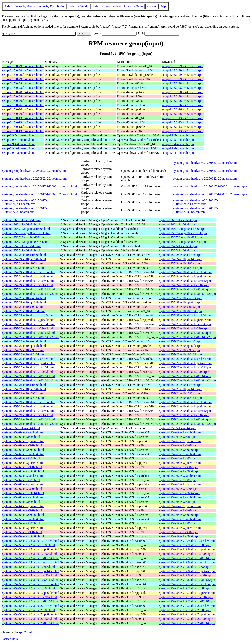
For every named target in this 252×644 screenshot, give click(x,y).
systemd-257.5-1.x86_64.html (21, 250)
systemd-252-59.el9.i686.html (21, 523)
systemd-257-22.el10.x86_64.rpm (181, 354)
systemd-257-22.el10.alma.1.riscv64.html (28, 367)
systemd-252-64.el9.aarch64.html (23, 497)
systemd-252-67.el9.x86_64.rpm (180, 493)
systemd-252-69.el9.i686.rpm (178, 437)
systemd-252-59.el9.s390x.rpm (179, 532)
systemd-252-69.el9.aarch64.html (23, 432)
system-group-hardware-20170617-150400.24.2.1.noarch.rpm (195, 202)
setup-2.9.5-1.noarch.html (18, 135)
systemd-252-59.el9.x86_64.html (23, 536)
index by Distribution (52, 6)
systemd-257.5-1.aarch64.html (21, 246)
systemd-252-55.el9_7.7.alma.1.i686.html (29, 588)
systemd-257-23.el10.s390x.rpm (180, 307)
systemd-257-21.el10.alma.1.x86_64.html (28, 419)
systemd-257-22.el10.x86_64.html (24, 354)
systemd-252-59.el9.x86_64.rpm (180, 536)
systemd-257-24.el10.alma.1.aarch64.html (29, 272)
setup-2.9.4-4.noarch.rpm (178, 144)
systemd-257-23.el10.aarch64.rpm (181, 298)
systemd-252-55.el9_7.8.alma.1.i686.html (29, 567)
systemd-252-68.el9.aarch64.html (23, 454)
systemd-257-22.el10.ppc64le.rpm (181, 346)
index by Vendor (79, 6)
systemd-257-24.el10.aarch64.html (24, 255)
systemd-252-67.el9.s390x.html (22, 489)
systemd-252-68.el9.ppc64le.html (23, 463)
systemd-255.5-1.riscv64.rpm (178, 428)
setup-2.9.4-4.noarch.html (18, 144)
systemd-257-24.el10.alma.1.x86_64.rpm (185, 289)
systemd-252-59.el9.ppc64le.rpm (180, 528)
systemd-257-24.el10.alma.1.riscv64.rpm (185, 281)
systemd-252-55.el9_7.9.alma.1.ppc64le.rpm (187, 549)
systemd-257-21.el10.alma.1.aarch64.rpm (185, 402)
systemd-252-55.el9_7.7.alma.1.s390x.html (29, 597)
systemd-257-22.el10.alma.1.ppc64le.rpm (185, 363)
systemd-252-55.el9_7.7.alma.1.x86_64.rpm (187, 601)
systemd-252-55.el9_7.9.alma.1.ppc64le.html (31, 549)
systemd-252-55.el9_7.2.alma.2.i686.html (29, 610)
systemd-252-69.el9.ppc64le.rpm (180, 441)
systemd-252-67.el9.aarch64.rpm (180, 476)
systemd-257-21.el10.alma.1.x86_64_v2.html (31, 424)
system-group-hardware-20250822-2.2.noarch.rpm (205, 163)
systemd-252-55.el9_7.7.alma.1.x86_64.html (30, 601)
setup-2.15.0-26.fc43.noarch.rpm (183, 101)
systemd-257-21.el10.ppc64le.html (24, 389)
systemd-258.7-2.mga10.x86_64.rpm (183, 242)
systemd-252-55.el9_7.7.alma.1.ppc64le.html (31, 593)
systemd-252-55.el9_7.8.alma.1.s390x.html (29, 575)
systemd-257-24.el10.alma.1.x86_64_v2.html (31, 294)
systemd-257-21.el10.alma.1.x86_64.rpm (185, 419)
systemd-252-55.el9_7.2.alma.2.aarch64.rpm (187, 606)
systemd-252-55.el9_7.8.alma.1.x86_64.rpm (187, 580)
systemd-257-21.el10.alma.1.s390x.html (27, 415)
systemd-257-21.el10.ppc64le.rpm (181, 389)
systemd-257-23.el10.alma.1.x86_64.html (28, 333)
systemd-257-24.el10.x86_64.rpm (181, 268)
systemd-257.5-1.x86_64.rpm (178, 250)
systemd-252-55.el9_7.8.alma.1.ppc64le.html (31, 571)
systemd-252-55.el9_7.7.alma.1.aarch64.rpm (187, 584)
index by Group (25, 6)
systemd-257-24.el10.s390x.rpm (180, 263)
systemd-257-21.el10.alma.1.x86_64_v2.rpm (188, 424)
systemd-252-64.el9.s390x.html (22, 510)
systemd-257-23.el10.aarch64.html (24, 298)
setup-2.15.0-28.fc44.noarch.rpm (183, 83)
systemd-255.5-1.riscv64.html (21, 428)
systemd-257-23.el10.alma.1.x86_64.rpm (185, 333)
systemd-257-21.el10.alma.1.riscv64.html (28, 411)
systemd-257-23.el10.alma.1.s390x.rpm (184, 328)
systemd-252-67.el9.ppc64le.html (23, 484)
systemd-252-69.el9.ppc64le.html (23, 441)
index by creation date (107, 6)
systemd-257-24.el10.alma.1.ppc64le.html (29, 276)
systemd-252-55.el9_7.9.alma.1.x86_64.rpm (187, 558)
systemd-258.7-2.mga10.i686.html (24, 237)
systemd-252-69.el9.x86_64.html (23, 450)
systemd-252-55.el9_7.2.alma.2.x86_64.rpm (187, 623)
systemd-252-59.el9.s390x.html (22, 532)
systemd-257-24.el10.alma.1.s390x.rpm (184, 285)
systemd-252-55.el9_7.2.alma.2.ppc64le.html (31, 614)
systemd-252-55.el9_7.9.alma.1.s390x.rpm (186, 554)
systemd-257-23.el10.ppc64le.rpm (181, 302)
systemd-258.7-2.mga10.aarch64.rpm (183, 229)
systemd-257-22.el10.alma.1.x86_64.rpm (185, 376)
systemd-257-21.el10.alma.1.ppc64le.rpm (185, 406)
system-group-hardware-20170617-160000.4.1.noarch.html (39, 186)
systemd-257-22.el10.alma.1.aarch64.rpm (185, 359)
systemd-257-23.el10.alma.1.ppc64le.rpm (185, 320)
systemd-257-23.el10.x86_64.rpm (181, 311)
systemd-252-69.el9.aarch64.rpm (180, 432)
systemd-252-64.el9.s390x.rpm (179, 510)
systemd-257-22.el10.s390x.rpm (180, 350)
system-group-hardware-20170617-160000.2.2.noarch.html (39, 194)
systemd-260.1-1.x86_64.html (21, 224)
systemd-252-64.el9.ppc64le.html (23, 506)
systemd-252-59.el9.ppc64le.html (23, 528)
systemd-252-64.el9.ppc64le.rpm (180, 506)
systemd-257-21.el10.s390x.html (23, 393)
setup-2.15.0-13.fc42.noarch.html (23, 118)
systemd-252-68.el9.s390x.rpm (179, 467)
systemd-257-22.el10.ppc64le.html (24, 346)
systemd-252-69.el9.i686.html (21, 437)
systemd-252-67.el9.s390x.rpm (179, 489)
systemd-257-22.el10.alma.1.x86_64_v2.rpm (188, 380)
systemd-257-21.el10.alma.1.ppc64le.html (29, 406)
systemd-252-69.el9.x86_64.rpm (180, 450)
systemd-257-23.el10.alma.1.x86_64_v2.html (31, 337)
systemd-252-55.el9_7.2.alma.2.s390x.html (29, 619)
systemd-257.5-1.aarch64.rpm (178, 246)
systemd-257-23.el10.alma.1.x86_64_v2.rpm (188, 337)
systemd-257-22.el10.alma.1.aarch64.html (29, 359)
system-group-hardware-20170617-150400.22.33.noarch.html (25, 210)
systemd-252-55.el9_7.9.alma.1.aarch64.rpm (187, 541)
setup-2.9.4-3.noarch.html (18, 153)
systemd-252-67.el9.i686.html (21, 480)
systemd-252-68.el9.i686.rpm (178, 458)
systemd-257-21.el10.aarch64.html (24, 385)
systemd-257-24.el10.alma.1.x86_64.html (28, 289)
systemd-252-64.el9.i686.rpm (178, 502)
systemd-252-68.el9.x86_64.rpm (180, 471)
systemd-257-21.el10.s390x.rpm (180, 393)
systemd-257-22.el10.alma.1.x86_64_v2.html (31, 380)
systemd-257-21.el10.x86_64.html (24, 398)
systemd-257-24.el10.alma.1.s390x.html (27, 285)
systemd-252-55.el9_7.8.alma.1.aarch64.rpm (187, 562)
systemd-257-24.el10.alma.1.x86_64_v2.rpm (188, 294)
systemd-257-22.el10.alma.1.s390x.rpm (184, 372)
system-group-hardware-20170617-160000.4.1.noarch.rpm (210, 186)
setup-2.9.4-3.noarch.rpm (178, 153)
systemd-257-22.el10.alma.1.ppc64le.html (29, 363)
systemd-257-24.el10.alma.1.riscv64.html (28, 281)
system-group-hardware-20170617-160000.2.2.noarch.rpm (210, 194)
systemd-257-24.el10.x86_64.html (24, 268)
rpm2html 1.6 (28, 632)
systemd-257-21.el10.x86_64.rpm (181, 398)
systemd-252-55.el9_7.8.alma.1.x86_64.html (30, 580)
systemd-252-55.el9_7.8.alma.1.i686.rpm (185, 567)
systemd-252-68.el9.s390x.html (22, 467)
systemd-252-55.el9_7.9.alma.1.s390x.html (29, 554)
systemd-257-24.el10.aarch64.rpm (181, 255)
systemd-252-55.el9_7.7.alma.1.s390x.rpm (186, 597)
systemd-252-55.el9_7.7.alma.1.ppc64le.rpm (187, 593)
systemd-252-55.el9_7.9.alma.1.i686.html (29, 545)
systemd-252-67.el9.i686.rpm (178, 480)
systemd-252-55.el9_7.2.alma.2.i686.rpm (185, 610)
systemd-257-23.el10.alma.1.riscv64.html (28, 324)
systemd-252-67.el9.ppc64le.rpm (180, 484)
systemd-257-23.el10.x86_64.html (24, 311)
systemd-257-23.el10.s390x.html (23, 307)
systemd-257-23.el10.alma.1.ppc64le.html (29, 320)
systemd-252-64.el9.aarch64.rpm (180, 497)
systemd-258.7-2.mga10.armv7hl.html (26, 233)
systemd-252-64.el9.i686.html (21, 502)
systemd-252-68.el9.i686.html (21, 458)
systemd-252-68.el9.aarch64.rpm (180, 454)
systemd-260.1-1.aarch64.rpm (178, 220)
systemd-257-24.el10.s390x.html (23, 263)
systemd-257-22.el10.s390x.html (23, 350)
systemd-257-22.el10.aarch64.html (24, 341)
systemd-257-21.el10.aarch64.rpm (181, 385)
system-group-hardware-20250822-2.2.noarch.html (34, 171)
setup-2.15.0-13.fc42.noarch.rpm (183, 118)
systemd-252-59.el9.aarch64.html (23, 519)
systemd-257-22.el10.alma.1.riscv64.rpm (185, 367)
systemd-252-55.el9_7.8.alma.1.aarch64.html (31, 562)
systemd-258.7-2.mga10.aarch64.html (26, 229)
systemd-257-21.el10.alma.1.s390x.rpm (184, 415)
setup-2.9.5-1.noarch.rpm (178, 135)
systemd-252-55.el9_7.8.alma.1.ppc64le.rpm (187, 571)
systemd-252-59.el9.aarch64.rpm (180, 519)
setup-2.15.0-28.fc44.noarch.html (23, 83)
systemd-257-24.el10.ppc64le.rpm (181, 259)
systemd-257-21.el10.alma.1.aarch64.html (29, 402)
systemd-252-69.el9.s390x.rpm (179, 445)
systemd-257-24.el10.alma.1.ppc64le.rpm (185, 276)
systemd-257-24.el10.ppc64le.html (24, 259)
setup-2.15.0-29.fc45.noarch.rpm (183, 66)
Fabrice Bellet (10, 639)
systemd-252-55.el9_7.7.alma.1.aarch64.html (31, 584)
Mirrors (151, 6)
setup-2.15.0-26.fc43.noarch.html (23, 101)
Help (163, 6)
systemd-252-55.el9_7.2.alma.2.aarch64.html (31, 606)
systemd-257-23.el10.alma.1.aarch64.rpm (185, 315)
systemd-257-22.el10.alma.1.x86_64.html (28, 376)
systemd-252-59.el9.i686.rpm (178, 523)
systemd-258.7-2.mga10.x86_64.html (26, 242)
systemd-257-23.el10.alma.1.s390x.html (27, 328)
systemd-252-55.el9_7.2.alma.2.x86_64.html (30, 623)
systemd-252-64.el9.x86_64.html (23, 515)
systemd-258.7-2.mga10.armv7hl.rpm (183, 233)
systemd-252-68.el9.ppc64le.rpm (180, 463)
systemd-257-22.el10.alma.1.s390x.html (27, 372)
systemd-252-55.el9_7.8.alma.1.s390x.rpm (186, 575)
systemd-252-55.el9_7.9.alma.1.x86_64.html (30, 558)
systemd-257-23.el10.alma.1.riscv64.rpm (185, 324)
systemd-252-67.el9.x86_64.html (23, 493)
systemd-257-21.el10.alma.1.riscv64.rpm (185, 411)
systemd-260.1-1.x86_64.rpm (178, 224)
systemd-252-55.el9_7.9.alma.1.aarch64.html (31, 541)
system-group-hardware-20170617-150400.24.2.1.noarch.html (25, 202)
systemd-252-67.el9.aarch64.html (23, 476)
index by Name (134, 6)
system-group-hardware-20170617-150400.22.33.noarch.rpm (195, 210)
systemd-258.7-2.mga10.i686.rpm (181, 237)
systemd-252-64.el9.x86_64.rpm (180, 515)
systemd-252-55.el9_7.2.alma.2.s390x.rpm (186, 619)
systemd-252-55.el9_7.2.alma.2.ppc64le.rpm (187, 614)
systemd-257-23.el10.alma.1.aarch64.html (29, 315)
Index (8, 6)
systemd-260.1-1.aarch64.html (21, 220)
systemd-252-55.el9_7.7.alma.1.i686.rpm (185, 588)
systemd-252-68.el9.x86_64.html (23, 471)
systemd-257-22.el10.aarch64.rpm (181, 341)
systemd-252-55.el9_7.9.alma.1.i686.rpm (185, 545)
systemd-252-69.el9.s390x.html (22, 445)
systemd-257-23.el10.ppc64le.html (24, 302)
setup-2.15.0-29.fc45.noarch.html (23, 66)
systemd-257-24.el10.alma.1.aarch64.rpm (185, 272)
